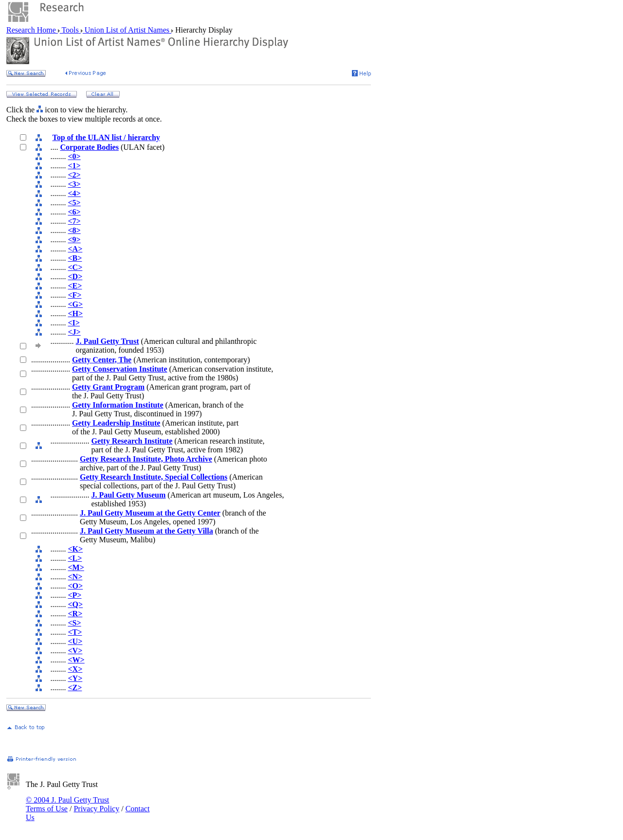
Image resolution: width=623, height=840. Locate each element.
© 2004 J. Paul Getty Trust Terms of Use (67, 804)
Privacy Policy (96, 809)
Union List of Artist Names (127, 30)
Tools (70, 30)
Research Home (32, 30)
